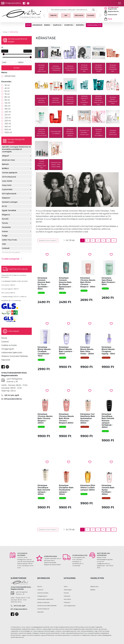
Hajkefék (53, 15)
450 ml (8, 127)
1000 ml (8, 132)
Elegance (6, 215)
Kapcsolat (40, 612)
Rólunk (40, 586)
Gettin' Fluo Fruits (10, 240)
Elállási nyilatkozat (43, 602)
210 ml (7, 115)
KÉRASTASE (10, 76)
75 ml (7, 94)
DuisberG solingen (10, 202)
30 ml (7, 85)
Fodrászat (67, 596)
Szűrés (16, 68)
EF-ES (4, 206)
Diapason (6, 198)
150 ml (7, 106)
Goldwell (6, 248)
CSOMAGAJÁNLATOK (94, 25)
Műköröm (67, 602)
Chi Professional (9, 177)
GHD (4, 244)
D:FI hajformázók (9, 194)
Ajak (66, 15)
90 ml (7, 100)
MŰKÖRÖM (80, 25)
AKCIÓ (28, 25)
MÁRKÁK (47, 25)
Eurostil (5, 219)
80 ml (7, 97)
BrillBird (5, 168)
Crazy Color (7, 185)
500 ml (8, 130)
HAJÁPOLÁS (57, 25)
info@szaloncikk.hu (13, 3)
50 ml (7, 91)
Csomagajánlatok (70, 606)
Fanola (5, 223)
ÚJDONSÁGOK (37, 25)
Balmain (5, 164)
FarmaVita (6, 227)
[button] (44, 16)
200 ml (8, 112)
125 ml (7, 103)
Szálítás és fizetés (43, 593)
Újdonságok (68, 590)
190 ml (7, 109)
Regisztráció (94, 586)
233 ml (8, 118)
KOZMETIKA (69, 25)
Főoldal (5, 32)
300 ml (8, 124)
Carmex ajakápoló (10, 173)
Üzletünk (40, 590)
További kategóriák (12, 259)
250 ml (8, 121)
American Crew (8, 160)
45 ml (7, 88)
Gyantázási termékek (11, 252)
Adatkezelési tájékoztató (45, 599)
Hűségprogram (42, 596)
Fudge (5, 236)
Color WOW (7, 181)
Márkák (66, 593)
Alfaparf (5, 156)
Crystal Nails (7, 189)
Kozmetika (67, 599)
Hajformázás (79, 15)
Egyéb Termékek (9, 210)
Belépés (93, 590)
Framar (5, 231)
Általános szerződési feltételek (47, 606)
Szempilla (91, 15)
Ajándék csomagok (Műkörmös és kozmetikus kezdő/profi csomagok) (16, 149)
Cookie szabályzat (43, 609)
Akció (66, 586)
